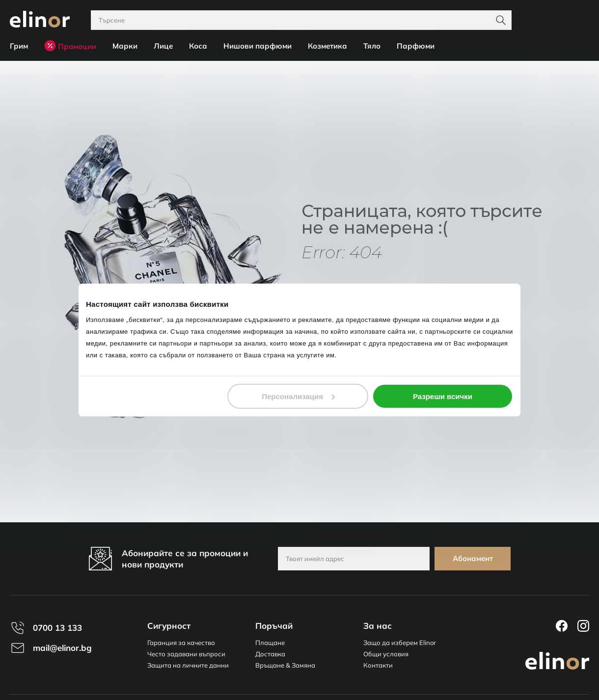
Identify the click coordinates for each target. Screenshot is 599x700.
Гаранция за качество (181, 643)
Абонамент (473, 558)
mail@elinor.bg (62, 648)
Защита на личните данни (188, 665)
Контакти (378, 665)
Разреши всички (443, 396)
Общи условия (386, 654)
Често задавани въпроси (186, 654)
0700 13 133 (57, 628)
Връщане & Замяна (285, 665)
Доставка (270, 654)
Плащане (270, 643)
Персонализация (298, 396)
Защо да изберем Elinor (400, 643)
